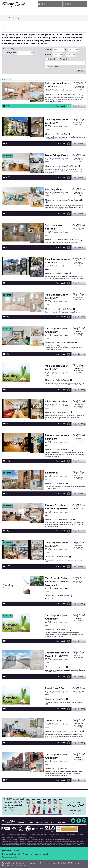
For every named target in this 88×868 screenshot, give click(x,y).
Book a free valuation (10, 857)
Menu (43, 4)
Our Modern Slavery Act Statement (14, 865)
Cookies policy (45, 863)
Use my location (11, 53)
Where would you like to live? (14, 49)
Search (80, 71)
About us (20, 823)
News (38, 823)
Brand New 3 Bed (55, 688)
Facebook (79, 821)
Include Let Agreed (55, 67)
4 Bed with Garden (56, 402)
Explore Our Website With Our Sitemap (66, 863)
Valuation (67, 4)
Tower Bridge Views (56, 156)
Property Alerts (60, 823)
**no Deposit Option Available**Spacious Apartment (57, 582)
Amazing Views (54, 189)
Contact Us (47, 823)
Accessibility (6, 863)
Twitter (73, 821)
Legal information (19, 863)
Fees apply (68, 90)
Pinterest (84, 821)
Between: (48, 50)
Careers (30, 823)
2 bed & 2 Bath (54, 721)
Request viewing (79, 106)
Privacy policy (32, 863)
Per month (64, 59)
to (66, 50)
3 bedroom (51, 473)
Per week (52, 59)
